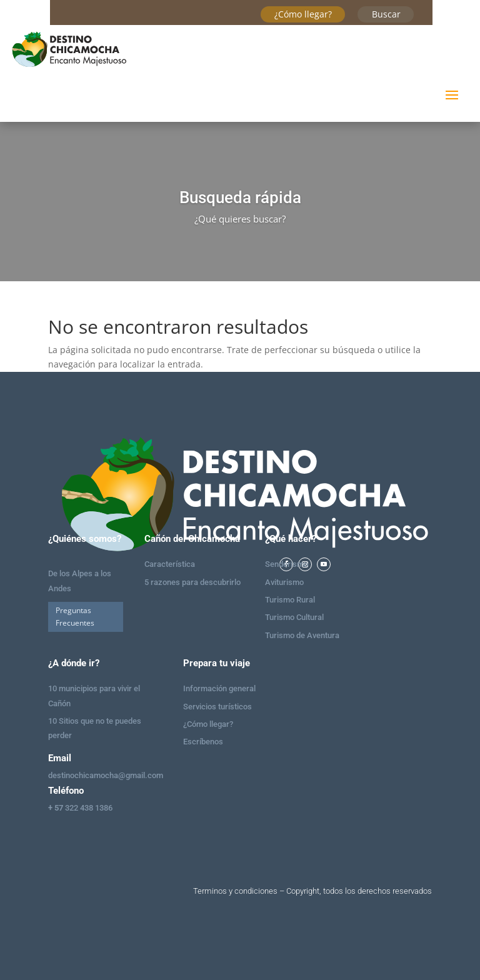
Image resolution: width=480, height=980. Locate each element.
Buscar (386, 14)
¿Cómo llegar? (303, 14)
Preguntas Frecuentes (75, 617)
